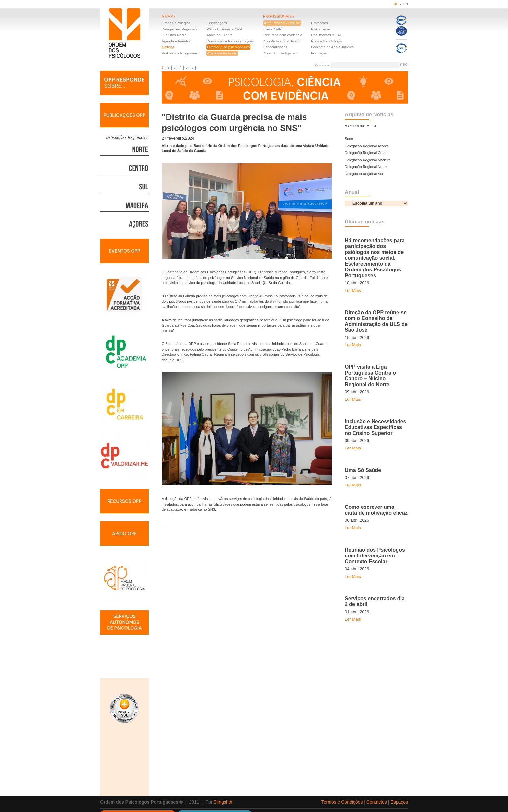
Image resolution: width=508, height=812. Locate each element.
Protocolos (319, 23)
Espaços (399, 802)
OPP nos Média (174, 35)
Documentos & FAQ (327, 35)
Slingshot (223, 802)
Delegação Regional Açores (367, 146)
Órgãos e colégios (176, 23)
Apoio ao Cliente (219, 35)
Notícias (168, 47)
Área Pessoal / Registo (282, 23)
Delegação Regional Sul (364, 174)
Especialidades (275, 47)
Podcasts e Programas (180, 53)
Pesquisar (322, 65)
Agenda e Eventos (176, 41)
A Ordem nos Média (360, 126)
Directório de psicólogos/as (228, 47)
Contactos (377, 802)
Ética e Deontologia (326, 41)
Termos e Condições (342, 802)
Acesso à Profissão (222, 53)
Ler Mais (353, 290)
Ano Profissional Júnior (282, 41)
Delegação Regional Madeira (368, 160)
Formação (319, 53)
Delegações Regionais (179, 29)
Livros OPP (272, 29)
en (406, 4)
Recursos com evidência (283, 35)
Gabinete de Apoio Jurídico (332, 47)
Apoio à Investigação (280, 53)
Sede (349, 139)
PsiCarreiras (321, 29)
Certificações (217, 23)
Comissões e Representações (230, 41)
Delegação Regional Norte (366, 167)
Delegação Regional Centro (367, 153)
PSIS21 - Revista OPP (224, 29)
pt (395, 4)
